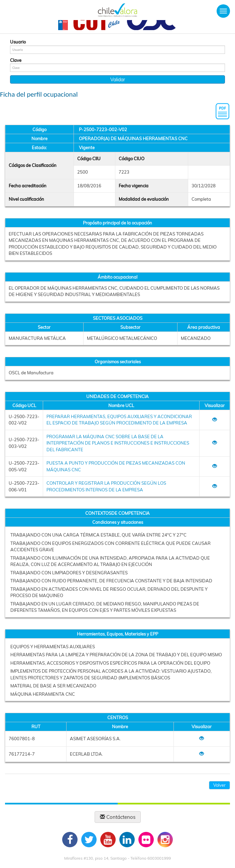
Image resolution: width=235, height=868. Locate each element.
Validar (118, 80)
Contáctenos (118, 817)
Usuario (18, 42)
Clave (16, 60)
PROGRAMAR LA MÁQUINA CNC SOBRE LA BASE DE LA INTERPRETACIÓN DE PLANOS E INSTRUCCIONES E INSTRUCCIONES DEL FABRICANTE (118, 443)
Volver (219, 785)
